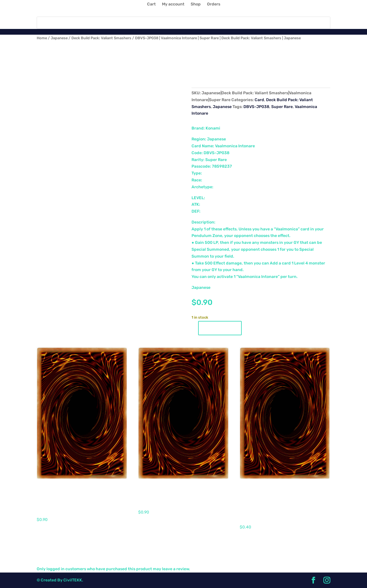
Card (259, 100)
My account (173, 4)
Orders (214, 4)
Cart (151, 4)
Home (42, 38)
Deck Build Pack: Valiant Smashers (101, 38)
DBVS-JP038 (256, 107)
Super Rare (282, 107)
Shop (196, 4)
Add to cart (220, 328)
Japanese (59, 38)
